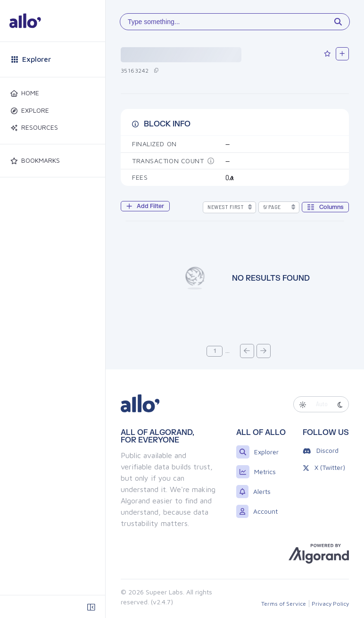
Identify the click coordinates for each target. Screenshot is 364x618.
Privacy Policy (330, 604)
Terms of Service (284, 604)
